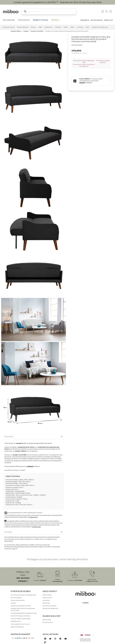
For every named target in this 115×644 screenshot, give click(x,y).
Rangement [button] (48, 27)
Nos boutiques (97, 20)
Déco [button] (88, 27)
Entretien (8, 532)
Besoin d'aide (47, 595)
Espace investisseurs (17, 627)
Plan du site (46, 603)
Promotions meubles (49, 606)
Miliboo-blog (47, 620)
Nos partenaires (48, 622)
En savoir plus (36, 527)
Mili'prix (55, 20)
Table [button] (40, 27)
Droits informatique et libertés (20, 616)
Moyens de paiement (18, 600)
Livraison (13, 603)
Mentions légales (16, 598)
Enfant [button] (66, 27)
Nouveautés (9, 20)
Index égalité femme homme (20, 624)
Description (9, 436)
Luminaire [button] (80, 27)
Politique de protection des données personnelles (23, 609)
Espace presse (47, 598)
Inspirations (85, 20)
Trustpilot (85, 603)
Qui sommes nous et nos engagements (23, 595)
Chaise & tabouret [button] (23, 27)
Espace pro (109, 20)
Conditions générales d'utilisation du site (24, 613)
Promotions (24, 20)
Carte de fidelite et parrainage (21, 619)
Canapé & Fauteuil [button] (8, 27)
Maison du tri (33, 517)
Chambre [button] (58, 27)
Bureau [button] (33, 27)
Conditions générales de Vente (21, 606)
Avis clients (46, 600)
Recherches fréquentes (50, 608)
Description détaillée (77, 45)
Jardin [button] (72, 27)
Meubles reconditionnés (100, 27)
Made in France (40, 20)
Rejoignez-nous (16, 621)
